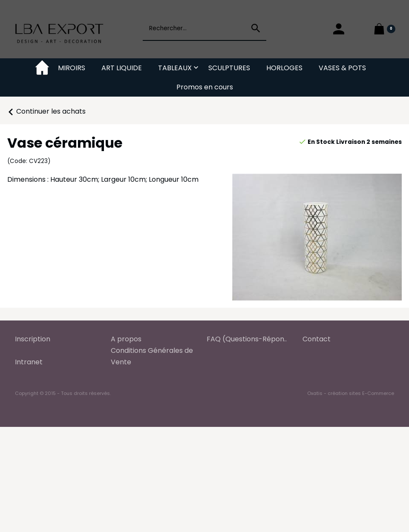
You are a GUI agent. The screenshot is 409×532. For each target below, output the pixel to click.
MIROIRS (72, 68)
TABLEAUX (175, 68)
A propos (126, 339)
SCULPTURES (229, 68)
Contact (317, 339)
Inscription (33, 339)
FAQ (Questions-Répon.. (247, 339)
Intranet (29, 362)
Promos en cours (205, 87)
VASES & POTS (342, 68)
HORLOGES (284, 68)
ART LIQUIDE (122, 68)
